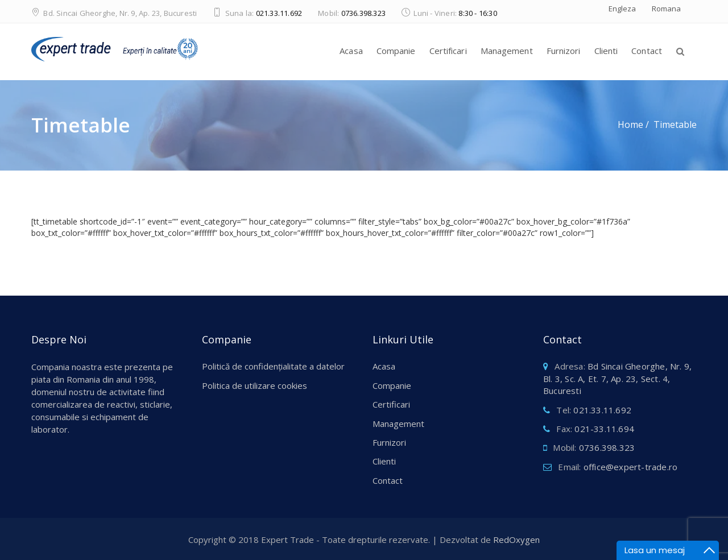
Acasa (351, 51)
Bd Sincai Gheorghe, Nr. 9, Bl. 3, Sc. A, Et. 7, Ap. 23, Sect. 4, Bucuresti (617, 378)
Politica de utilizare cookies (255, 385)
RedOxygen (516, 540)
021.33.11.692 (279, 13)
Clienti (606, 51)
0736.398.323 (363, 13)
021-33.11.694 (604, 429)
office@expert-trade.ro (630, 467)
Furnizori (564, 51)
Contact (647, 51)
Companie (396, 51)
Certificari (448, 51)
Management (507, 51)
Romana (666, 9)
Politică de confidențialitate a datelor (273, 366)
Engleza (622, 9)
